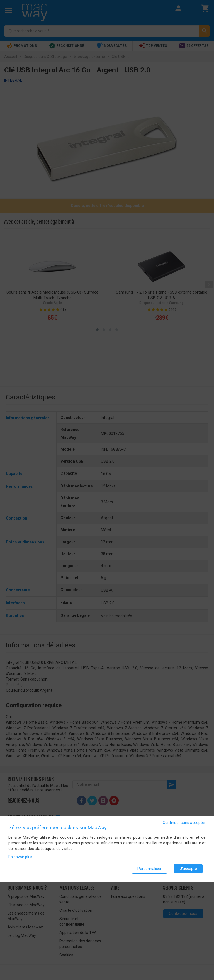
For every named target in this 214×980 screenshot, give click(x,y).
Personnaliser (149, 869)
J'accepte (188, 869)
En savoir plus (20, 857)
